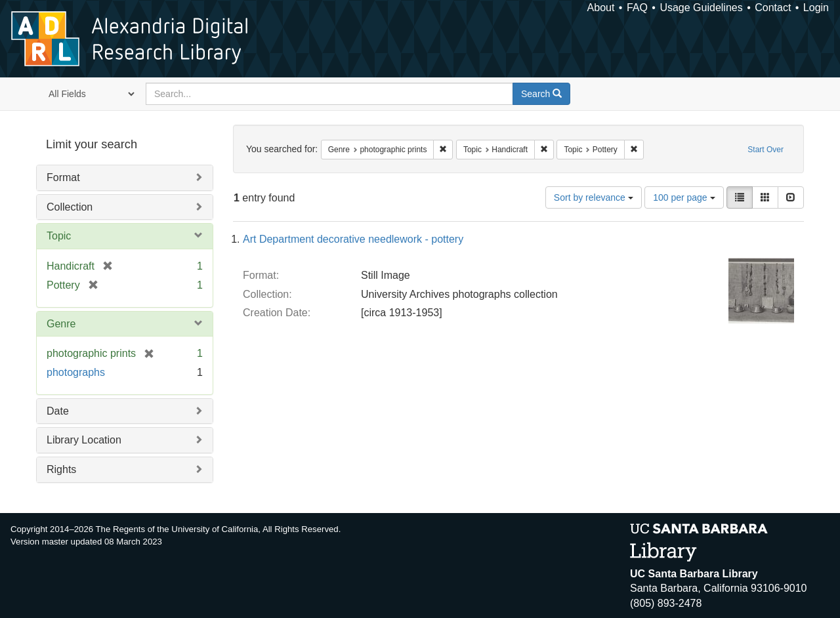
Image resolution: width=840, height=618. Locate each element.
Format (63, 177)
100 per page (684, 197)
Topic (59, 236)
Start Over (766, 150)
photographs (76, 372)
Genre (61, 324)
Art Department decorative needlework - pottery (353, 239)
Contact (773, 8)
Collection (70, 207)
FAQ (637, 8)
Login (816, 8)
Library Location (84, 440)
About (601, 8)
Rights (61, 469)
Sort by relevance (594, 197)
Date (58, 411)
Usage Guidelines (701, 8)
